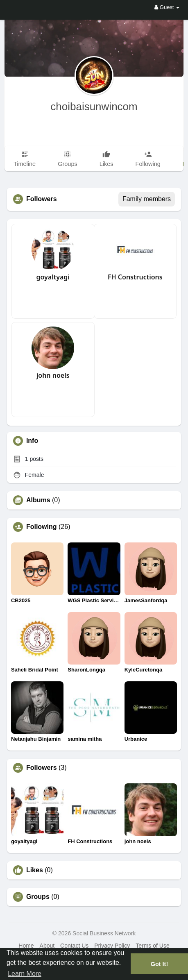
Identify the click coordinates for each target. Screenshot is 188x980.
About (47, 946)
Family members (147, 199)
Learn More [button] (25, 974)
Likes (35, 870)
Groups (38, 897)
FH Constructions (135, 277)
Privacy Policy (112, 946)
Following (42, 527)
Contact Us (74, 946)
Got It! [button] (159, 964)
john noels (53, 375)
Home (26, 946)
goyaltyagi (53, 277)
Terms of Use (152, 946)
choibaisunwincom (94, 107)
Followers (42, 768)
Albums (38, 500)
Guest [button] (167, 7)
